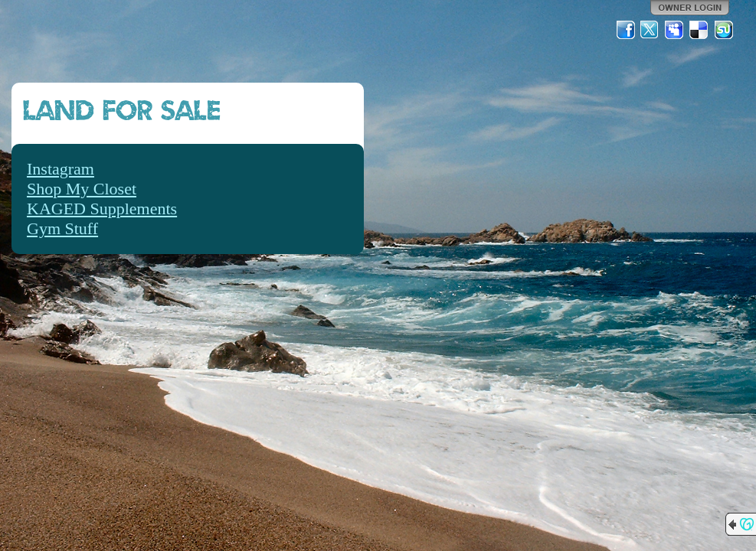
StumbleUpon (724, 30)
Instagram (61, 169)
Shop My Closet (82, 189)
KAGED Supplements (102, 209)
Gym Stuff (62, 228)
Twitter (650, 30)
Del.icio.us (699, 30)
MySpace (675, 30)
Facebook (626, 30)
